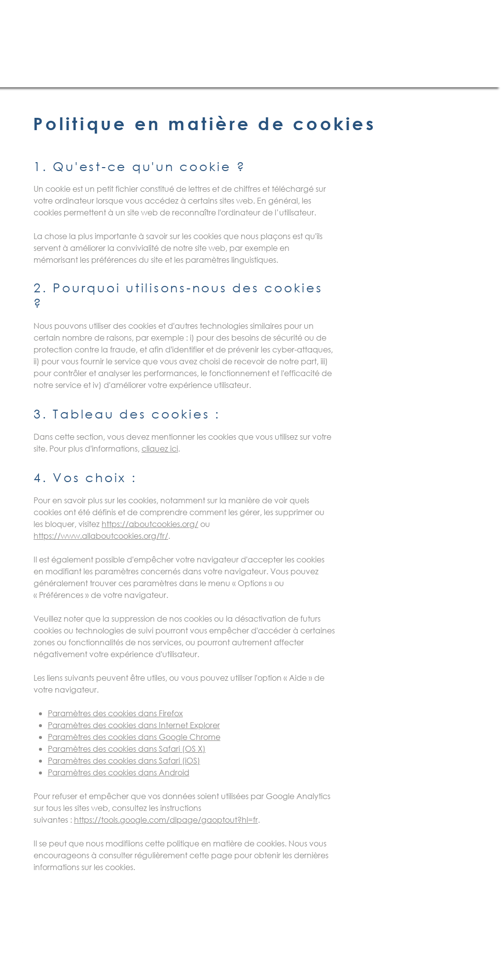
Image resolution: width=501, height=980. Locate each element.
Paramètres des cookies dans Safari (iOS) (124, 760)
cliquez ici (160, 448)
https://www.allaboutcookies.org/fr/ (101, 536)
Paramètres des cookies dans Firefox (115, 713)
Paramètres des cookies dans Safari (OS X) (127, 749)
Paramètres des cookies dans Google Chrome (134, 737)
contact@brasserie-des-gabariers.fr (198, 945)
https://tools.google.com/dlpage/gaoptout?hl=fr (166, 820)
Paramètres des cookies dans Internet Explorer (134, 725)
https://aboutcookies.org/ (150, 524)
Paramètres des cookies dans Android (119, 772)
